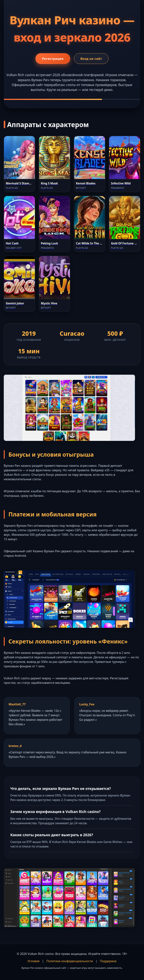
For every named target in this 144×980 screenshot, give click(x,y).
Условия (34, 961)
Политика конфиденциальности (70, 961)
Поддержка (108, 961)
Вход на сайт (93, 59)
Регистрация (51, 59)
